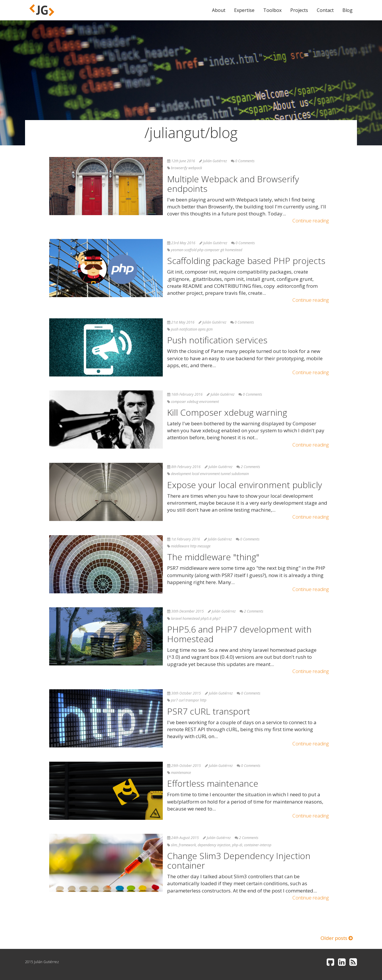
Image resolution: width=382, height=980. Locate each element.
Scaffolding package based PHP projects (246, 261)
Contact (325, 10)
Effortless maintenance (213, 783)
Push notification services (217, 340)
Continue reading (311, 221)
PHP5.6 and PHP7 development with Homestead (239, 634)
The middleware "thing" (213, 557)
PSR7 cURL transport (209, 711)
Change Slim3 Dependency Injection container (239, 861)
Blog (347, 10)
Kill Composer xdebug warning (227, 412)
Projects (299, 10)
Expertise (244, 10)
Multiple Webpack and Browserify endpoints (233, 184)
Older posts (337, 938)
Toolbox (272, 10)
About (219, 10)
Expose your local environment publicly (245, 485)
